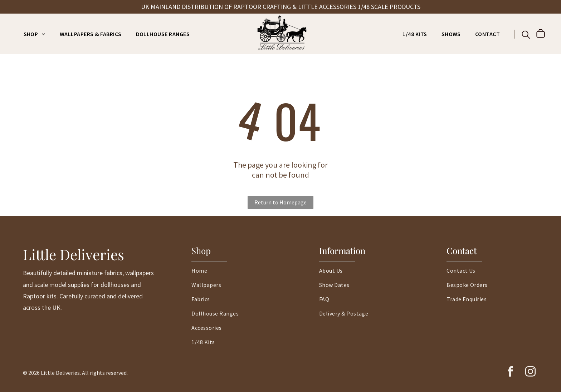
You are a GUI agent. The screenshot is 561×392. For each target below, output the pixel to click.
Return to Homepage (280, 202)
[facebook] (510, 373)
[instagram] (530, 373)
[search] (526, 35)
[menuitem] (35, 34)
